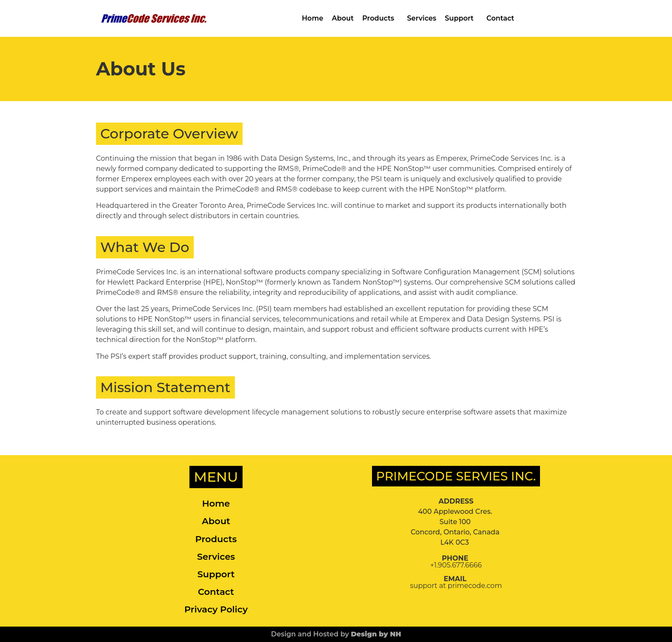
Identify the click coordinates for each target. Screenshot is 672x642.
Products (380, 18)
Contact (500, 18)
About (343, 18)
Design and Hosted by (336, 634)
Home (312, 18)
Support (461, 18)
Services (422, 18)
